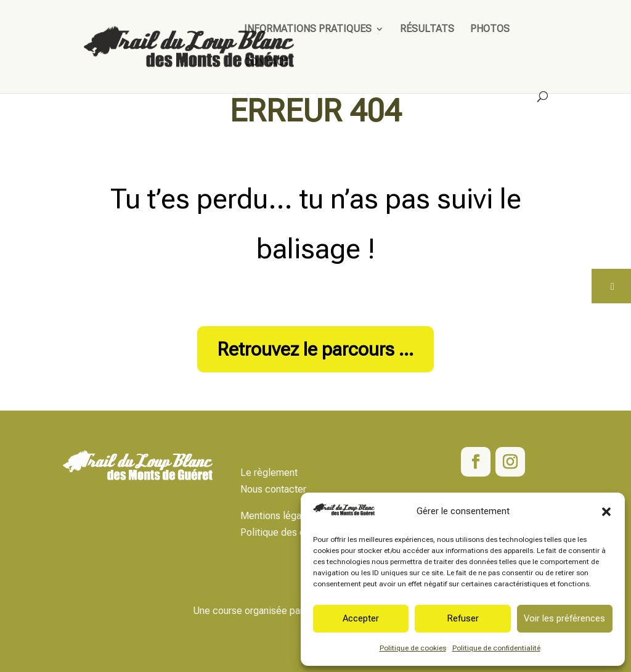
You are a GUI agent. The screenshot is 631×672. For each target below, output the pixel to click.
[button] (606, 512)
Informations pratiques (308, 30)
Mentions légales (277, 516)
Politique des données (288, 532)
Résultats (427, 30)
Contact (267, 63)
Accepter (361, 618)
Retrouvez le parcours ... (315, 349)
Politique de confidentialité (496, 648)
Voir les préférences (564, 618)
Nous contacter (273, 489)
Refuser (463, 618)
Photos (490, 30)
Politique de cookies (413, 648)
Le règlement (269, 473)
